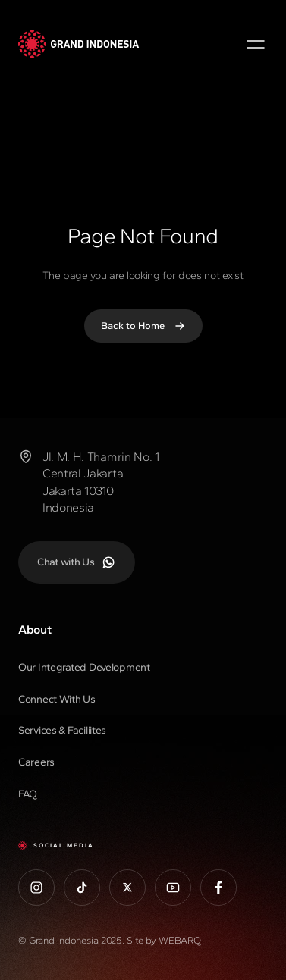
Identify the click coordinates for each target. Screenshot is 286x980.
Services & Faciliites (62, 730)
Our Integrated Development (84, 667)
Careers (36, 762)
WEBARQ (180, 940)
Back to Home (143, 326)
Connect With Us (57, 699)
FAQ (28, 794)
